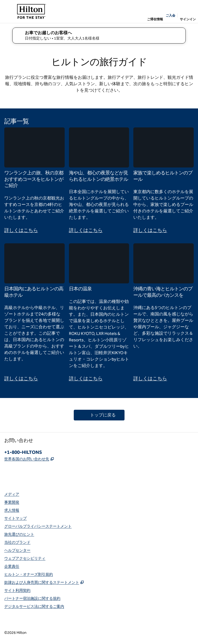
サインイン (188, 19)
